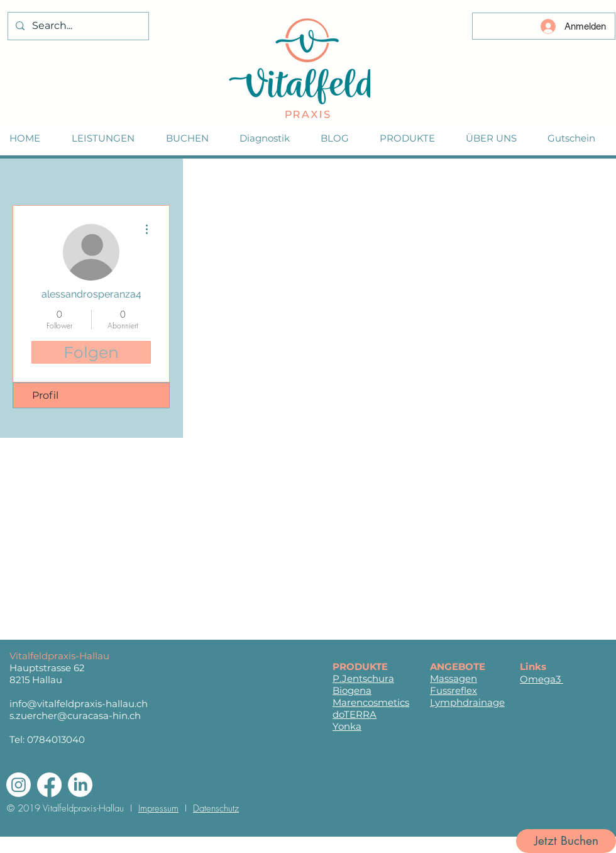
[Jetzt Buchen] (566, 841)
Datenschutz (216, 808)
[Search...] (77, 26)
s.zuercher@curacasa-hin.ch (75, 716)
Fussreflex (454, 690)
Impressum (158, 808)
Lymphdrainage (467, 702)
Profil (45, 395)
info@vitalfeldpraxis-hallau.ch (79, 704)
